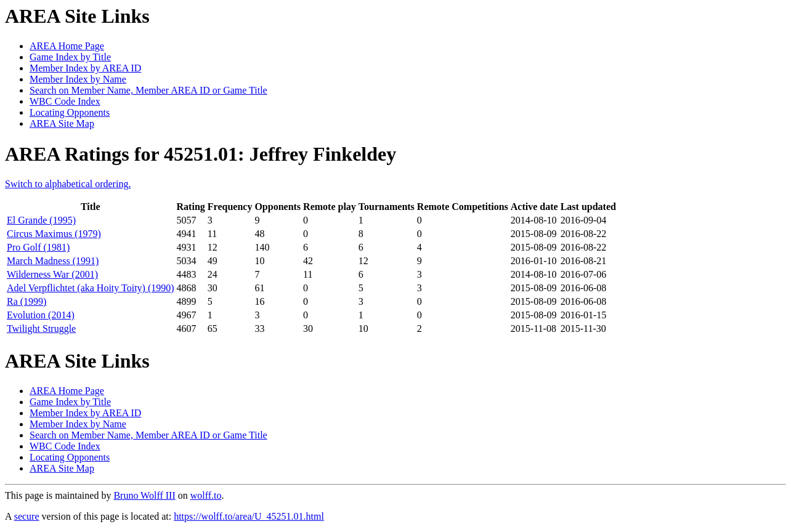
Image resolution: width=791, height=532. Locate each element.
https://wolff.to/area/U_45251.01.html (249, 516)
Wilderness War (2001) (52, 274)
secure (27, 516)
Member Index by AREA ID (85, 68)
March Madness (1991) (53, 261)
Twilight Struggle (41, 328)
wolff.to (206, 495)
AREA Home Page (67, 46)
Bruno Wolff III (144, 495)
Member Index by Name (78, 79)
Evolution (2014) (41, 315)
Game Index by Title (70, 57)
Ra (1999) (26, 301)
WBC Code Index (65, 101)
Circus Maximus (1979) (54, 234)
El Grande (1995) (41, 220)
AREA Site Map (62, 123)
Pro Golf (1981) (38, 247)
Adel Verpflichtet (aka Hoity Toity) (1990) (91, 288)
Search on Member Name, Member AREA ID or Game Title (148, 90)
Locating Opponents (70, 112)
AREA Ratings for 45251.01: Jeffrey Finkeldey (201, 154)
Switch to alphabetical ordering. (68, 184)
